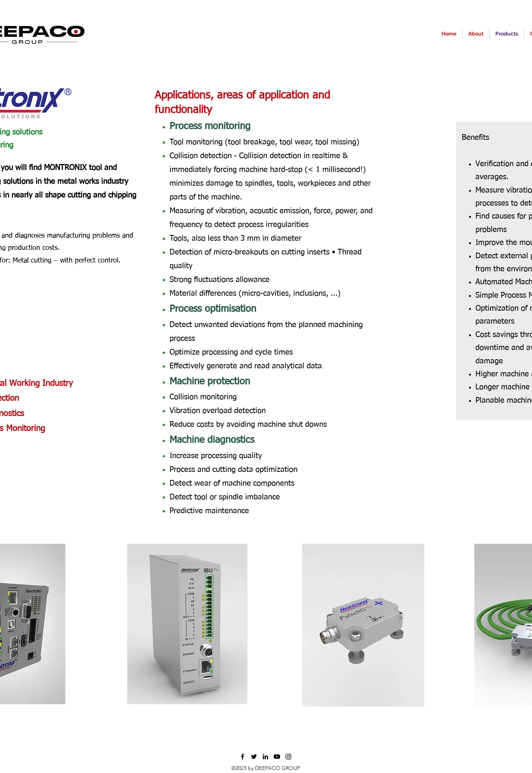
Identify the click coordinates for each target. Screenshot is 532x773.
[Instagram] (288, 757)
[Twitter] (254, 757)
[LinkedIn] (265, 757)
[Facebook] (243, 757)
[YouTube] (277, 757)
